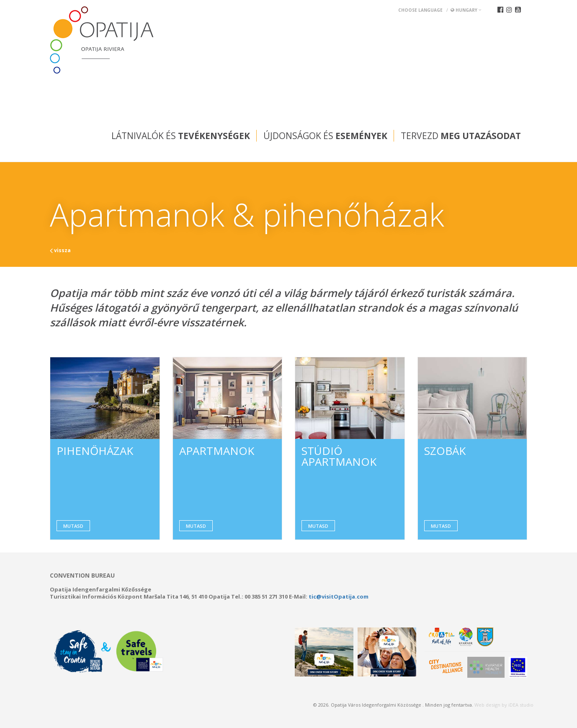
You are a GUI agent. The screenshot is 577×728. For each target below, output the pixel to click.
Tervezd (461, 136)
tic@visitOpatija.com (339, 596)
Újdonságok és (325, 136)
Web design (487, 705)
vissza (60, 250)
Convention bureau (82, 576)
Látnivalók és (181, 136)
